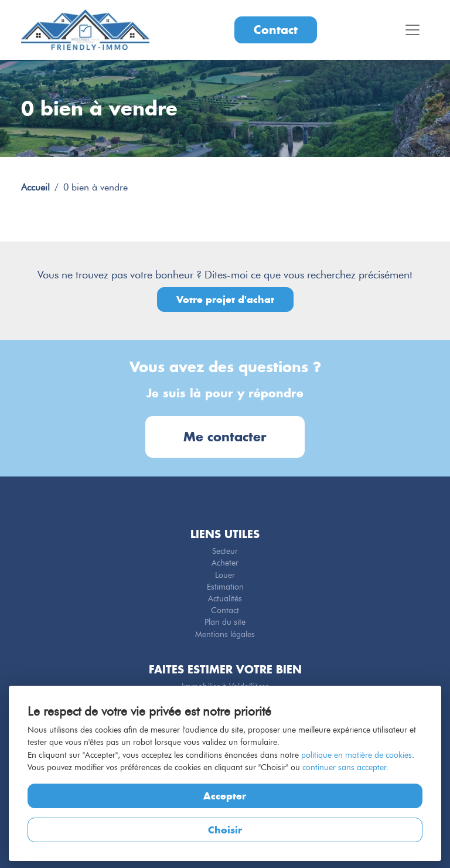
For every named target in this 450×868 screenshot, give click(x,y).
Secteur (225, 551)
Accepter (225, 796)
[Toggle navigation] (412, 30)
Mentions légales (225, 634)
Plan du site (225, 622)
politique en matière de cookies (357, 755)
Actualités (225, 598)
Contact (276, 30)
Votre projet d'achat (225, 299)
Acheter (225, 563)
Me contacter (225, 437)
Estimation (225, 587)
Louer (225, 575)
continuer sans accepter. (345, 767)
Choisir (225, 830)
